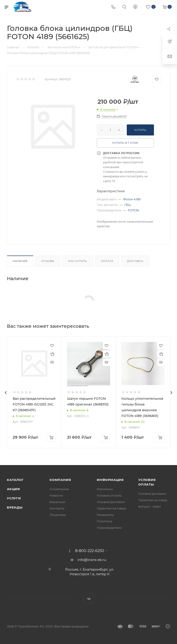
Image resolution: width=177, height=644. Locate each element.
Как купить (78, 261)
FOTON (133, 210)
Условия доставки (111, 502)
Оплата (107, 261)
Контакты (57, 508)
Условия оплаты (109, 495)
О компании (59, 489)
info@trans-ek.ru (92, 560)
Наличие (20, 261)
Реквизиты (105, 515)
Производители (109, 528)
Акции (13, 489)
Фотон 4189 (132, 199)
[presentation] (6, 393)
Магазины (105, 489)
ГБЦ (128, 205)
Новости (56, 495)
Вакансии (57, 502)
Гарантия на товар (111, 508)
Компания (60, 480)
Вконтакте (89, 599)
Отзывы (48, 261)
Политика (105, 521)
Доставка (135, 261)
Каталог (15, 480)
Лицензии (58, 515)
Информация (110, 480)
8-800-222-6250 (90, 551)
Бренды (15, 507)
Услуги (14, 498)
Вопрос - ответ (150, 506)
